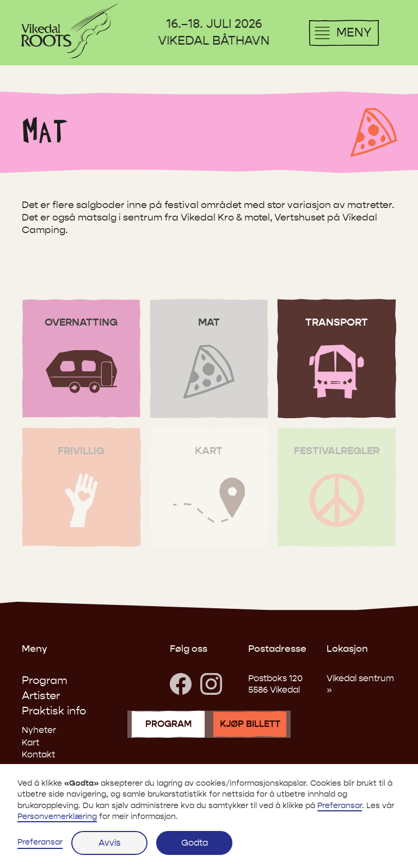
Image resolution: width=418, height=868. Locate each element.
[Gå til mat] (209, 359)
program (168, 724)
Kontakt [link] (38, 754)
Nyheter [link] (39, 730)
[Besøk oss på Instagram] (211, 684)
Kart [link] (30, 742)
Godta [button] (195, 843)
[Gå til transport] (337, 359)
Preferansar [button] (340, 806)
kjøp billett (250, 724)
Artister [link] (41, 696)
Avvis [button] (109, 843)
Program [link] (45, 680)
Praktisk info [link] (54, 711)
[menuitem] (70, 30)
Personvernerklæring (57, 817)
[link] (181, 684)
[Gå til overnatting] (81, 359)
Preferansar (40, 842)
